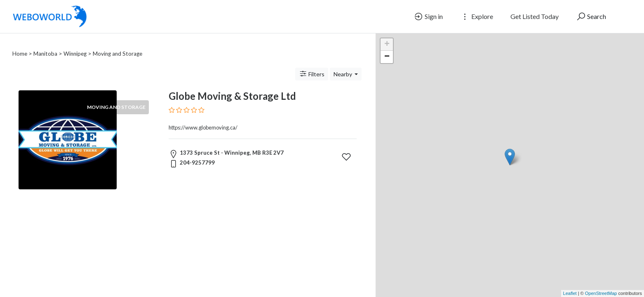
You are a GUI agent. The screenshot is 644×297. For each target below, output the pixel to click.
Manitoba (45, 44)
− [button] (387, 57)
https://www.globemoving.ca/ (203, 118)
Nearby (343, 64)
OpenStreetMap (601, 293)
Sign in (428, 16)
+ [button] (387, 45)
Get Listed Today (535, 16)
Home (20, 44)
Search (591, 16)
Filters (312, 64)
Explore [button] (477, 16)
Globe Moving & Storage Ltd (232, 86)
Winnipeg (75, 44)
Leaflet (570, 293)
